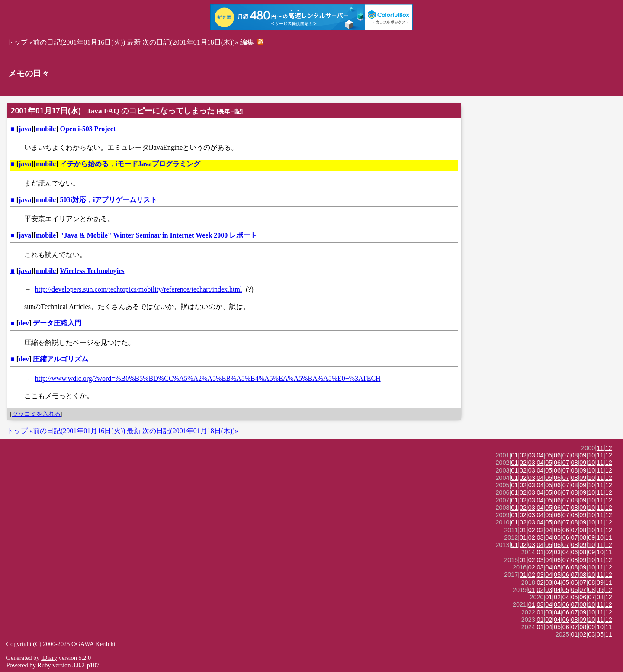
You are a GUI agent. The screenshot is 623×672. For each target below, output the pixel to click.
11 (600, 448)
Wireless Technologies (92, 271)
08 (575, 455)
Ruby (44, 665)
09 (583, 455)
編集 (247, 42)
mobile (46, 129)
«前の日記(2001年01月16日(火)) (77, 42)
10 (591, 455)
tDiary (49, 658)
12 (609, 448)
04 (540, 455)
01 (514, 455)
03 (532, 455)
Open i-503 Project (88, 129)
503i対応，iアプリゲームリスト (109, 200)
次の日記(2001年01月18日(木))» (190, 42)
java (25, 129)
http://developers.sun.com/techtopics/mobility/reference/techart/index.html (139, 289)
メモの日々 (29, 73)
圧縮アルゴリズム (61, 359)
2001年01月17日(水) (46, 111)
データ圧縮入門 (57, 323)
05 (549, 455)
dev (24, 323)
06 (557, 455)
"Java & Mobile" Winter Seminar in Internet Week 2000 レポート (159, 235)
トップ (17, 42)
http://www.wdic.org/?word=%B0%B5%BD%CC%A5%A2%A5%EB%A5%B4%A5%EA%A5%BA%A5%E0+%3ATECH (208, 378)
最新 (134, 42)
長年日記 (230, 111)
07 (566, 455)
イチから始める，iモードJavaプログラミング (130, 164)
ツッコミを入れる (36, 414)
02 (523, 455)
